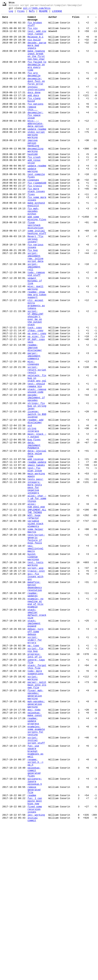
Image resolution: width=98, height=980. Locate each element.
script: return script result (37, 440)
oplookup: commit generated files (34, 919)
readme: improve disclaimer (35, 413)
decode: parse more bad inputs (37, 53)
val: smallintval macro (35, 653)
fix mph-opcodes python (33, 251)
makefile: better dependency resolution (35, 698)
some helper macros (35, 631)
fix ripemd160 (37, 217)
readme (32, 947)
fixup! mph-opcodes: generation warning (35, 827)
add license (35, 546)
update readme (37, 153)
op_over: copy (37, 396)
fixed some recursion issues (35, 964)
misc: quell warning (35, 342)
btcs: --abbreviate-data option (35, 146)
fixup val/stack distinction (35, 267)
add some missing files (37, 259)
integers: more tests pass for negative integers (35, 580)
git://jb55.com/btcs (37, 10)
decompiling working (35, 178)
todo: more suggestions (35, 800)
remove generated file (34, 940)
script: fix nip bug (35, 774)
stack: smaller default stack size (37, 730)
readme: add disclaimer (35, 501)
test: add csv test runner (37, 38)
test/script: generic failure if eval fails (36, 641)
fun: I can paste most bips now (35, 954)
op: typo (33, 768)
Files (21, 13)
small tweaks (36, 553)
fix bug (33, 297)
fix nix (33, 33)
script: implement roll (34, 317)
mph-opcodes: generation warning (36, 838)
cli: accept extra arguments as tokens (36, 362)
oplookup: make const (35, 850)
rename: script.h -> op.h (35, 908)
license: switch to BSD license (37, 493)
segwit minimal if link (35, 334)
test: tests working (35, 671)
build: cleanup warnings (33, 663)
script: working (33, 807)
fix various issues (35, 292)
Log (11, 13)
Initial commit (33, 975)
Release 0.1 (35, 43)
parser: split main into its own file (37, 815)
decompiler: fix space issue (35, 136)
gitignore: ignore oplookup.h (35, 931)
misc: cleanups (33, 431)
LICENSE (57, 13)
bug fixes (34, 523)
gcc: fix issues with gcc (35, 686)
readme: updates (33, 707)
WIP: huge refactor (34, 615)
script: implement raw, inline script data (35, 305)
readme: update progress (33, 858)
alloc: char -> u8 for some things (37, 593)
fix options (35, 123)
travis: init (36, 679)
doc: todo (34, 845)
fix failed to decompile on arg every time (37, 78)
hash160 (33, 183)
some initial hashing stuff (37, 275)
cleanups (33, 213)
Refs (32, 13)
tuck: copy (35, 389)
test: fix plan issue (35, 558)
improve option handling (33, 170)
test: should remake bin (36, 458)
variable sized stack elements (35, 623)
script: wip (35, 676)
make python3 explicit (36, 242)
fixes (31, 231)
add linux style (34, 192)
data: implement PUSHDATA (34, 530)
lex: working (36, 970)
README (43, 13)
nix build (34, 47)
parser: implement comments (34, 423)
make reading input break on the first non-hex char (36, 65)
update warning (33, 202)
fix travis (35, 220)
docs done (34, 109)
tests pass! (35, 570)
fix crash (34, 186)
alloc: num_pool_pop (36, 601)
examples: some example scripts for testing (36, 870)
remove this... (33, 128)
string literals (33, 511)
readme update (37, 550)
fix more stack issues (36, 225)
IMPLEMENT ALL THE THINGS (37, 608)
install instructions (36, 104)
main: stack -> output (37, 518)
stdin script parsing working (36, 160)
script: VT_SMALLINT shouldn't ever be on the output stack (35, 378)
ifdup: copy (35, 393)
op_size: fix (36, 400)
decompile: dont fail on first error (36, 96)
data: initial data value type (37, 539)
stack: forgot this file (37, 794)
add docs (33, 113)
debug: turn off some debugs (35, 752)
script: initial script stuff (36, 881)
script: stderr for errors (35, 762)
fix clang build (34, 118)
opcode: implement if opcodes (36, 473)
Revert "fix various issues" (35, 284)
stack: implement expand (34, 742)
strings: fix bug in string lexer (37, 483)
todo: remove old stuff (36, 325)
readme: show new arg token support (37, 350)
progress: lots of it (35, 780)
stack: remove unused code (37, 465)
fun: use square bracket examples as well (35, 894)
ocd (30, 506)
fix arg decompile (34, 88)
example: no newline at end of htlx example (35, 717)
